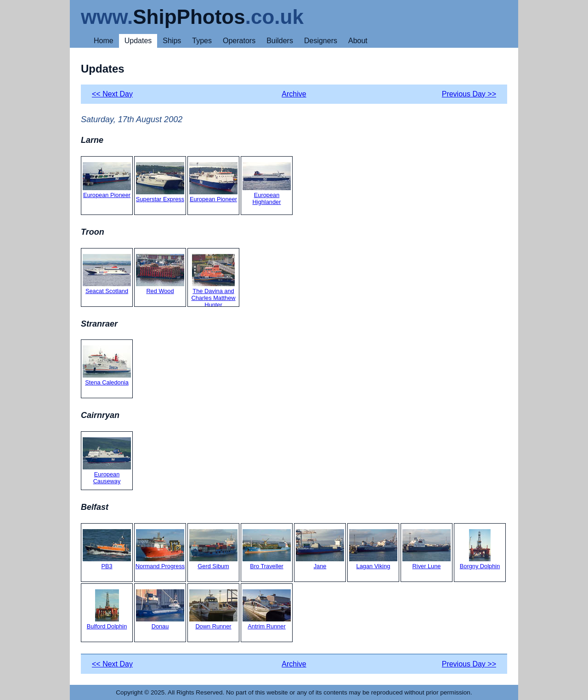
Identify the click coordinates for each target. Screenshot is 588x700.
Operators (239, 41)
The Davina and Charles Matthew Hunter (213, 281)
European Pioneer (107, 180)
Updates (138, 41)
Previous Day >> (469, 94)
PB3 (107, 549)
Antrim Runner (267, 610)
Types (202, 41)
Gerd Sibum (213, 549)
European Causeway (107, 461)
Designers (321, 41)
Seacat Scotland (107, 274)
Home (104, 41)
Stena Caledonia (107, 366)
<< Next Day (112, 94)
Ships (172, 41)
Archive (294, 94)
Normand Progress (160, 549)
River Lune (427, 549)
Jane (320, 549)
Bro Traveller (267, 549)
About (358, 41)
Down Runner (213, 610)
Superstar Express (160, 182)
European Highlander (267, 184)
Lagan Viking (373, 549)
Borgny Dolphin (480, 549)
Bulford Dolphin (107, 610)
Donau (160, 610)
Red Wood (160, 274)
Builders (280, 41)
